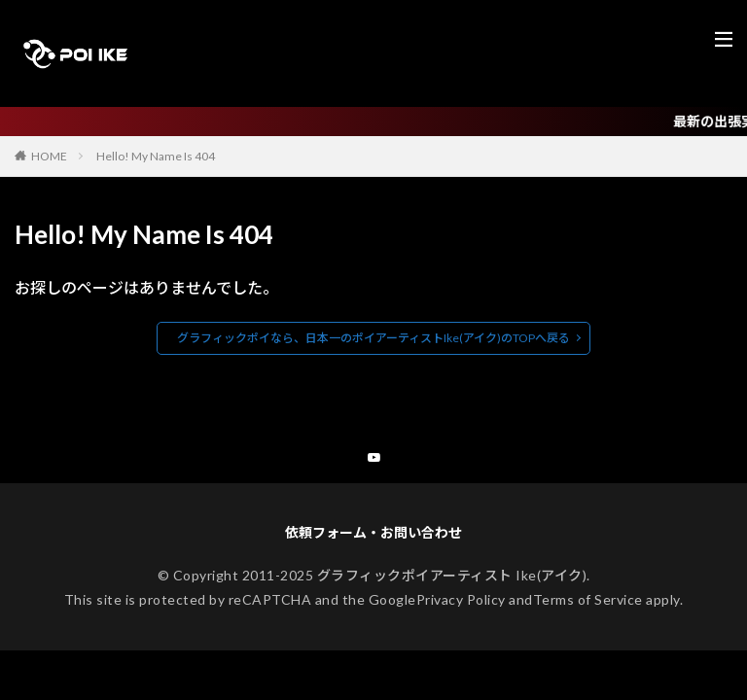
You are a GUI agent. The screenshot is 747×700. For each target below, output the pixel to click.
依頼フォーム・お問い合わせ (373, 535)
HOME (49, 156)
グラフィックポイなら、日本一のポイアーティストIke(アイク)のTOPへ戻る (373, 338)
